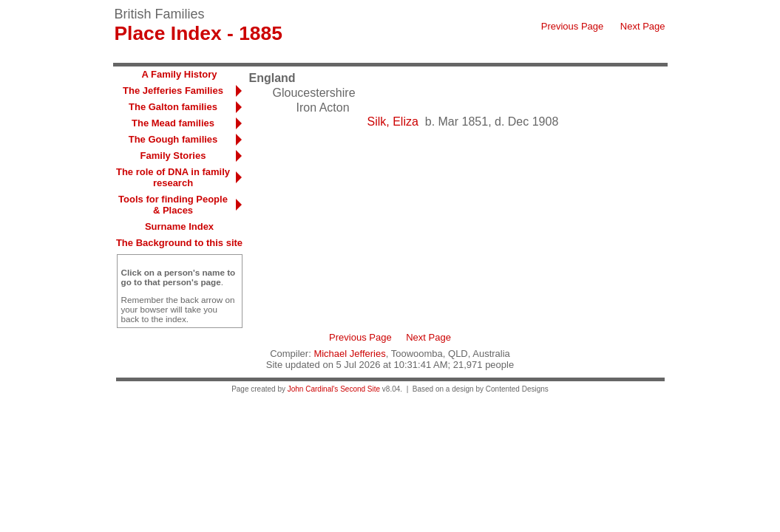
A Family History (179, 74)
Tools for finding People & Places (173, 205)
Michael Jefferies (349, 354)
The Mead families (173, 123)
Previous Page (573, 26)
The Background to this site (179, 243)
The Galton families (173, 107)
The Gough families (173, 139)
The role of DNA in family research (173, 177)
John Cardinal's (313, 389)
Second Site (360, 389)
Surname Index (179, 226)
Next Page (643, 26)
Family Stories (173, 156)
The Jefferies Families (173, 91)
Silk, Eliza (393, 122)
